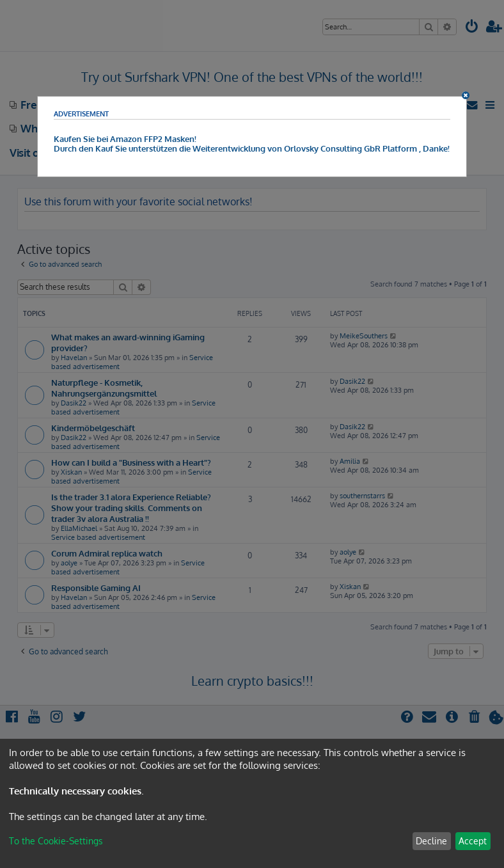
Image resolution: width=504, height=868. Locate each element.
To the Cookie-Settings (56, 841)
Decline (431, 841)
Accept (473, 841)
